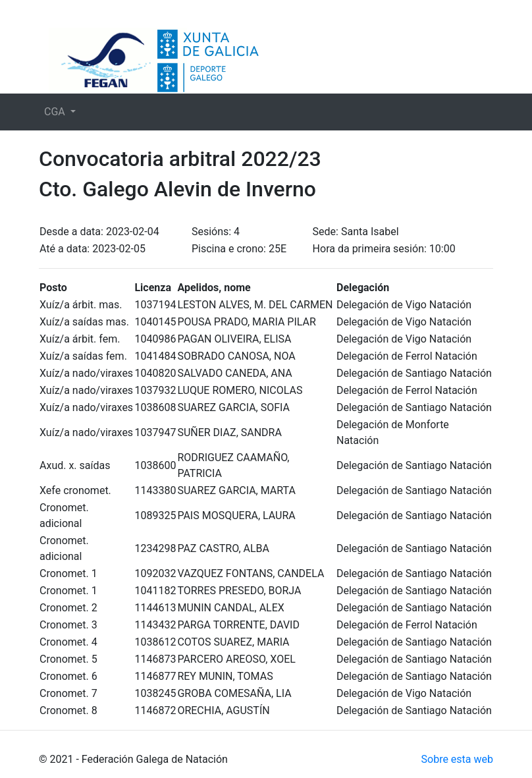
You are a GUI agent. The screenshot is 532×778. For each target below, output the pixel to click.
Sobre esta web (457, 759)
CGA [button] (56, 112)
